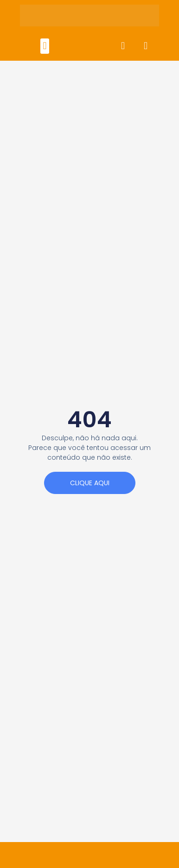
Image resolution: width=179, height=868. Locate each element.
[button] (45, 46)
